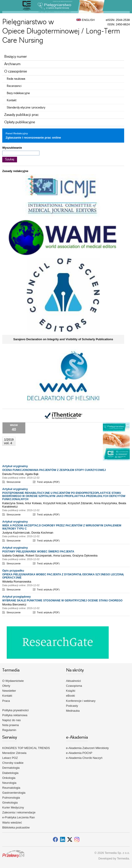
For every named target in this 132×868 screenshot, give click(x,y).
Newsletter (9, 691)
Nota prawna (11, 725)
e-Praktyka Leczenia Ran (18, 817)
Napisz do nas (11, 720)
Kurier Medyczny (13, 807)
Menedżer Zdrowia (14, 753)
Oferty (6, 686)
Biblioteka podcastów (16, 827)
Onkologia (9, 778)
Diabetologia (10, 773)
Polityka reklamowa (15, 715)
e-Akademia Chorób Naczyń (84, 758)
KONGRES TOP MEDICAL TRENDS (26, 748)
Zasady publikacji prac (22, 115)
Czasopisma (74, 686)
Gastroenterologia (14, 793)
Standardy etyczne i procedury (26, 108)
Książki (71, 691)
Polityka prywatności (15, 710)
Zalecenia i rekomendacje (19, 812)
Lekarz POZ (10, 758)
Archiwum (12, 64)
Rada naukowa (16, 79)
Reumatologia (11, 788)
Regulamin (9, 730)
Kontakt (12, 100)
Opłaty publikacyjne (20, 122)
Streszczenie (14, 482)
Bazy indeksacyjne (18, 93)
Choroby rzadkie (13, 763)
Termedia (123, 858)
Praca (6, 701)
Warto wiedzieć (12, 823)
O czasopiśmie (16, 72)
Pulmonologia (11, 798)
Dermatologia (11, 768)
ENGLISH (85, 20)
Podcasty (72, 706)
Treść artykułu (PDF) (48, 482)
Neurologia (9, 783)
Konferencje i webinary (81, 701)
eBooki (71, 696)
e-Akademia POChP (79, 753)
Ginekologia (10, 803)
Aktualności (74, 681)
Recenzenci (14, 86)
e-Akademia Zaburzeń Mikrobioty (88, 748)
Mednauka (73, 711)
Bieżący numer (16, 57)
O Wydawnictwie (13, 681)
